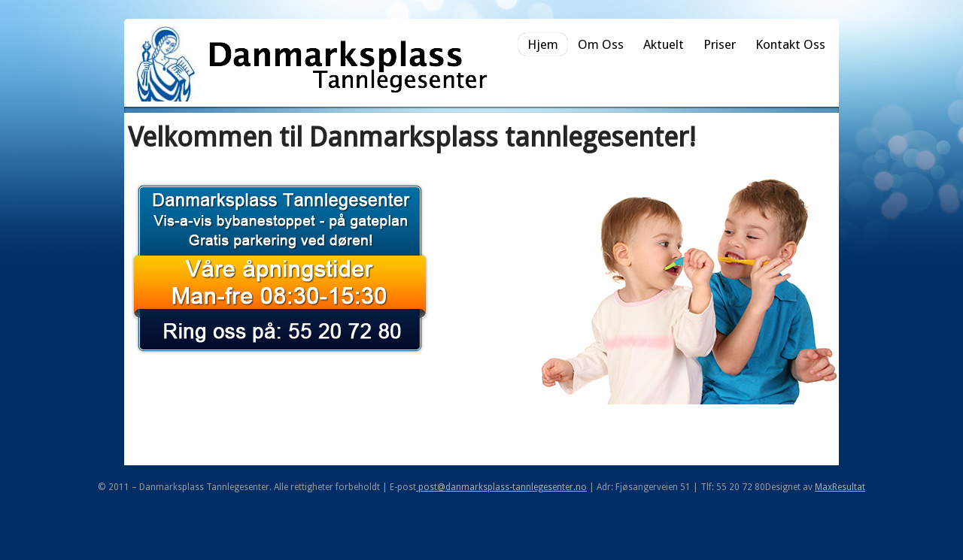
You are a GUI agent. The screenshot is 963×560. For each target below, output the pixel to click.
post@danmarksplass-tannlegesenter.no (501, 487)
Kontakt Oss (790, 44)
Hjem (543, 44)
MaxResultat (840, 487)
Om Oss (601, 44)
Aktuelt (664, 44)
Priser (720, 44)
